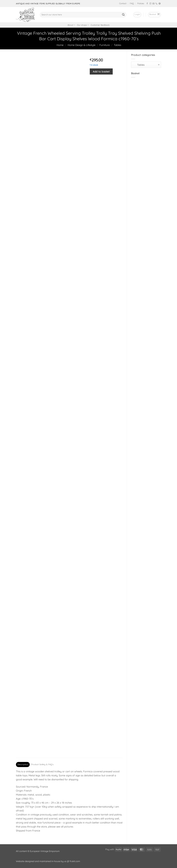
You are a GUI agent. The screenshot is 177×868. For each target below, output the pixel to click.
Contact (123, 3)
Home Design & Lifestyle (82, 45)
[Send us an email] (153, 4)
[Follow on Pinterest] (160, 4)
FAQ (132, 3)
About (71, 25)
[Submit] (123, 15)
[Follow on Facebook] (147, 4)
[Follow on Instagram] (150, 4)
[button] (137, 15)
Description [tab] (23, 764)
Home (60, 45)
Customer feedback (100, 25)
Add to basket (101, 71)
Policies (141, 3)
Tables (117, 45)
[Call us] (157, 4)
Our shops (83, 25)
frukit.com (75, 861)
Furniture (105, 45)
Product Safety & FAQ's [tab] (42, 764)
